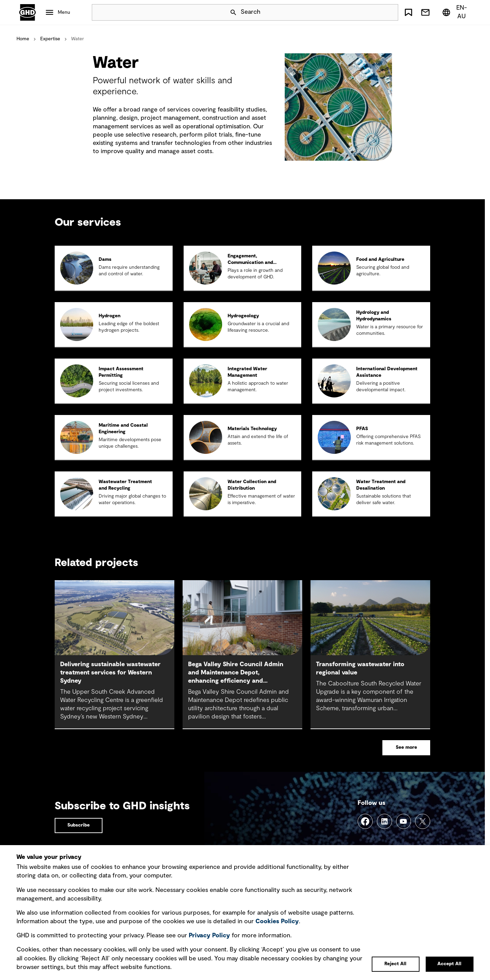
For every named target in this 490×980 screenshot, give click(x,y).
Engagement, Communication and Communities (250, 263)
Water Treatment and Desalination (381, 485)
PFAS (362, 429)
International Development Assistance (387, 372)
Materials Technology (252, 429)
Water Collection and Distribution (252, 485)
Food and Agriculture (380, 259)
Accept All (449, 964)
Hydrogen (110, 316)
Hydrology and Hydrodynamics (374, 316)
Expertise (50, 39)
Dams (105, 259)
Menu (64, 12)
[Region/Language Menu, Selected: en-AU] (456, 12)
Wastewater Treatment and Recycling (125, 485)
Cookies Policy (277, 922)
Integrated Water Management (247, 372)
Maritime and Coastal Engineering (123, 429)
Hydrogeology (243, 316)
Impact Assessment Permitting (121, 372)
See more (406, 747)
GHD (28, 12)
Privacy (209, 936)
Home (23, 39)
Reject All (395, 964)
